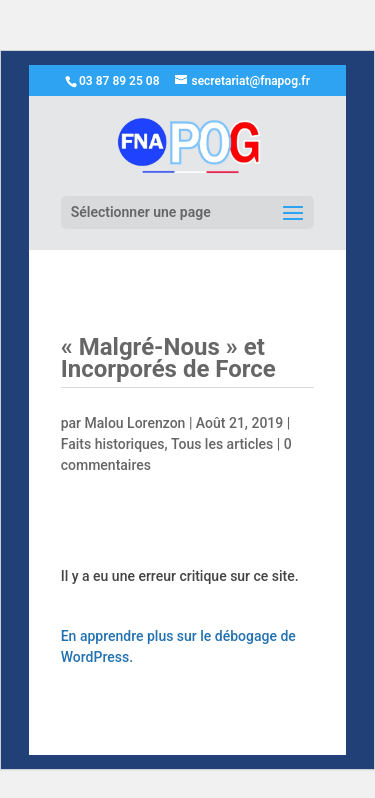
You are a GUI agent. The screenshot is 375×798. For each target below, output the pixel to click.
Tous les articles (222, 444)
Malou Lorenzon (135, 423)
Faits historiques (113, 444)
